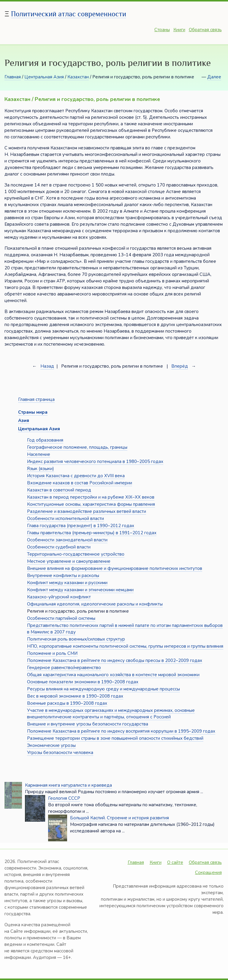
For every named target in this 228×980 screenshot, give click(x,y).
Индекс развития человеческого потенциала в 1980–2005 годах (95, 461)
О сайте (175, 862)
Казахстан (78, 77)
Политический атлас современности (69, 14)
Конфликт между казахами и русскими (67, 583)
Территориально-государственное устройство (76, 554)
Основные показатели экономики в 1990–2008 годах (83, 682)
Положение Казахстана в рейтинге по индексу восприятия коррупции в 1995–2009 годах (121, 731)
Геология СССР (64, 798)
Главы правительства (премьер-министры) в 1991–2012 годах (92, 533)
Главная (13, 77)
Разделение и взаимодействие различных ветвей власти (87, 511)
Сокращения (208, 872)
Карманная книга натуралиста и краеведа (68, 785)
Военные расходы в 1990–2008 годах (67, 703)
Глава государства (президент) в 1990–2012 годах (81, 526)
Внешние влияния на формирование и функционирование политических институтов (115, 568)
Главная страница (36, 399)
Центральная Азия (44, 77)
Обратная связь (205, 30)
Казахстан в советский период (59, 490)
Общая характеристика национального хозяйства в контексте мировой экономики (113, 675)
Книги (179, 30)
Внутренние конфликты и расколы (63, 576)
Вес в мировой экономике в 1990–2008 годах (75, 696)
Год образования (45, 440)
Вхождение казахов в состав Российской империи (80, 483)
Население (39, 454)
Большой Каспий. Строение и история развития (119, 818)
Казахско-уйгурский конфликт (59, 597)
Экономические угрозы (51, 745)
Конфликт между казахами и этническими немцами (80, 590)
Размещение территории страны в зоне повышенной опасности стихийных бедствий (115, 738)
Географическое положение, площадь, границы (77, 447)
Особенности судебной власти (59, 547)
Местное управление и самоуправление (69, 561)
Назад (47, 366)
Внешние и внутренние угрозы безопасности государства (88, 724)
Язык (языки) (41, 469)
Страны (162, 30)
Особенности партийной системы (61, 618)
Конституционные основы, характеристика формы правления (91, 504)
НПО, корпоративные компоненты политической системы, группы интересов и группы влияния (125, 646)
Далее (214, 77)
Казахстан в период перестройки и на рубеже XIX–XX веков (91, 497)
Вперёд (180, 366)
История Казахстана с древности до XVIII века (76, 476)
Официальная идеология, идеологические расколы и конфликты (95, 604)
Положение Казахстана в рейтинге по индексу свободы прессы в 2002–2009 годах (115, 660)
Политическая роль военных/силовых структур (76, 639)
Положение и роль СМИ (52, 653)
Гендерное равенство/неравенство (64, 668)
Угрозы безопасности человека (60, 753)
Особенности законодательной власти (67, 540)
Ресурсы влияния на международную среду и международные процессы (103, 689)
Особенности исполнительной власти (65, 519)
